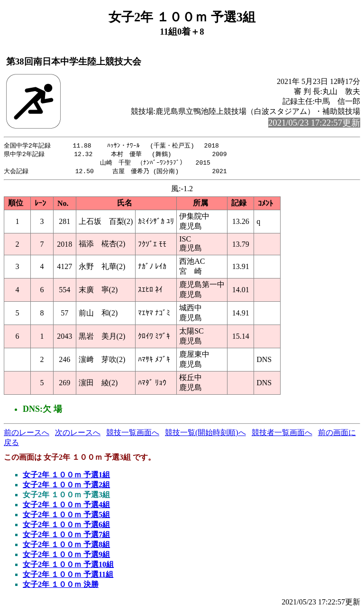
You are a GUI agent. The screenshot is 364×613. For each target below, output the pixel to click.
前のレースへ (27, 434)
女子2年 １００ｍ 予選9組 (66, 556)
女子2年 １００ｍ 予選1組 (66, 477)
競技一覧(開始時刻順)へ (205, 434)
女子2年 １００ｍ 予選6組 (66, 526)
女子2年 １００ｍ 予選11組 (68, 576)
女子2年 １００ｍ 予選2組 (66, 487)
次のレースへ (78, 434)
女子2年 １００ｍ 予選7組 (66, 536)
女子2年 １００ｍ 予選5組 (66, 516)
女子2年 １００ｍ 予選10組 (68, 566)
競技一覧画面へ (133, 434)
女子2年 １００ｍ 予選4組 (66, 506)
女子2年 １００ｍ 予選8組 (66, 546)
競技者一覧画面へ (282, 434)
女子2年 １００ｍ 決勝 (61, 586)
